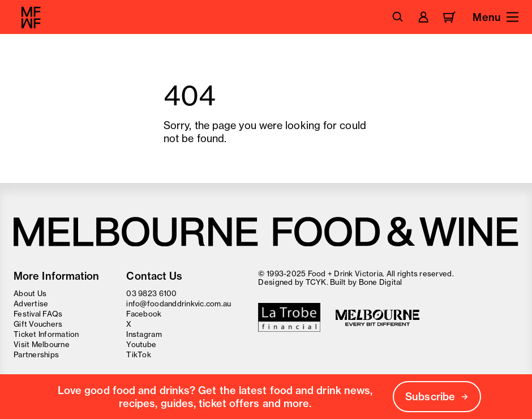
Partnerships (36, 354)
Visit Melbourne (42, 344)
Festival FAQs (38, 314)
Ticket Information (46, 334)
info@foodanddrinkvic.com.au (179, 303)
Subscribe (437, 397)
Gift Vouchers (38, 324)
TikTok (139, 354)
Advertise (31, 303)
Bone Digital (381, 282)
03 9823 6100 (151, 293)
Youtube (141, 344)
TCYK (316, 282)
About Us (30, 293)
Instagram (144, 334)
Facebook (144, 314)
